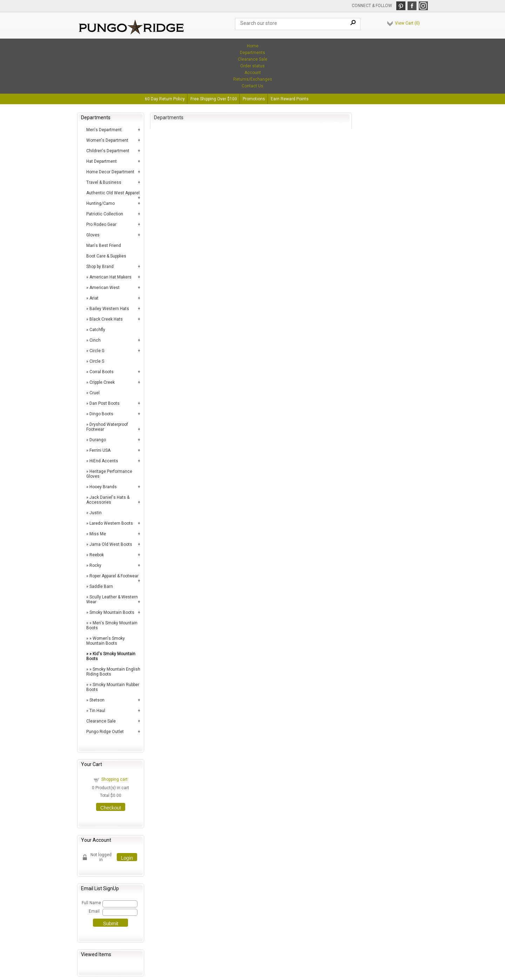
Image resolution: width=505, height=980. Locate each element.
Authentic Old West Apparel (113, 193)
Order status (252, 66)
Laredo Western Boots (111, 523)
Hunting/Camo (100, 203)
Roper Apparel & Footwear (114, 576)
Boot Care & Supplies (106, 256)
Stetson (97, 700)
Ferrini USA (100, 450)
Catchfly (97, 330)
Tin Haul (97, 711)
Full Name (91, 903)
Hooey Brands (103, 487)
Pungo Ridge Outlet (105, 732)
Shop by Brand (100, 267)
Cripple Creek (102, 382)
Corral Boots (102, 372)
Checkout (111, 808)
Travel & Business (104, 182)
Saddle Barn (101, 586)
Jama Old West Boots (111, 544)
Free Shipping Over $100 (214, 99)
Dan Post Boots (105, 403)
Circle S (97, 361)
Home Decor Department (110, 172)
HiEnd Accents (104, 461)
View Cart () (407, 23)
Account (253, 73)
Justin (96, 513)
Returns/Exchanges (253, 79)
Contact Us (252, 86)
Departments (252, 53)
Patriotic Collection (105, 214)
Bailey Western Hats (109, 309)
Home (253, 46)
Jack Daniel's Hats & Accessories (108, 500)
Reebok (97, 555)
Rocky (95, 565)
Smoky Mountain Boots (112, 612)
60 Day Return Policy (165, 99)
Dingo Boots (101, 414)
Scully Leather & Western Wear (112, 599)
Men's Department (104, 130)
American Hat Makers (110, 277)
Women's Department (107, 140)
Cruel (95, 393)
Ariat (94, 298)
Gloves (93, 235)
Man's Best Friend (104, 246)
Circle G (97, 351)
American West (105, 288)
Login (127, 858)
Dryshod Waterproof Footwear (107, 427)
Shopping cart (115, 779)
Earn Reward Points (290, 99)
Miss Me (98, 534)
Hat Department (102, 161)
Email (94, 911)
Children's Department (108, 151)
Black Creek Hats (106, 319)
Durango (98, 440)
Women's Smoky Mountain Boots (106, 641)
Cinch (95, 340)
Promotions (254, 99)
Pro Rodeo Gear (101, 224)
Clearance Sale (252, 59)
